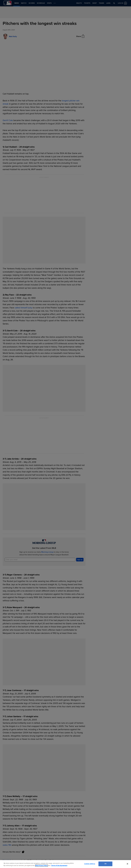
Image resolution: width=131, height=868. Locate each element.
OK (105, 864)
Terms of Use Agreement (59, 866)
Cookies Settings (90, 864)
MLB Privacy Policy (41, 866)
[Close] (127, 864)
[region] (65, 864)
